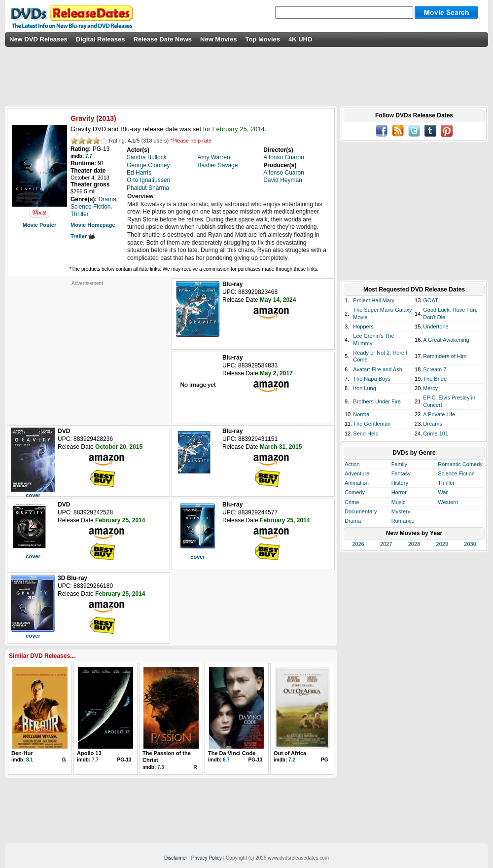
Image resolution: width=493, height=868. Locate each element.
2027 (386, 544)
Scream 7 (435, 369)
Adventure (357, 473)
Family (399, 464)
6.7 (226, 760)
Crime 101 (436, 434)
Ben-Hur (22, 753)
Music (399, 502)
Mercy (430, 388)
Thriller (446, 483)
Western (448, 502)
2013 (106, 118)
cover (33, 495)
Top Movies (263, 39)
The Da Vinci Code (232, 753)
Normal (362, 414)
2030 (470, 544)
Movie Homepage (93, 225)
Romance (403, 521)
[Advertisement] (87, 348)
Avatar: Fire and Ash (377, 369)
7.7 (89, 156)
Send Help (366, 434)
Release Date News (163, 39)
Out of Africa (290, 753)
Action (352, 464)
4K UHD (300, 39)
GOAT (430, 300)
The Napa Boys (372, 379)
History (400, 483)
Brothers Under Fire (377, 401)
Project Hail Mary (374, 300)
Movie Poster (39, 225)
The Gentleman (372, 424)
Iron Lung (364, 388)
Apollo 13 (89, 753)
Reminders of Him (445, 356)
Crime (352, 502)
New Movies (218, 39)
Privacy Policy (207, 858)
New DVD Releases (38, 39)
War (443, 492)
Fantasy (401, 473)
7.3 (161, 767)
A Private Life (439, 414)
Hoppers (363, 326)
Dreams (433, 424)
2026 (358, 544)
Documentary (361, 511)
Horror (399, 492)
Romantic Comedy (460, 464)
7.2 (292, 760)
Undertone (436, 326)
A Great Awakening (446, 340)
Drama (353, 521)
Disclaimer (176, 858)
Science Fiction (456, 473)
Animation (357, 483)
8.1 (30, 760)
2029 (442, 544)
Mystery (401, 511)
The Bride (435, 379)
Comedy (355, 492)
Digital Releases (101, 39)
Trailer (83, 236)
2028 (414, 544)
